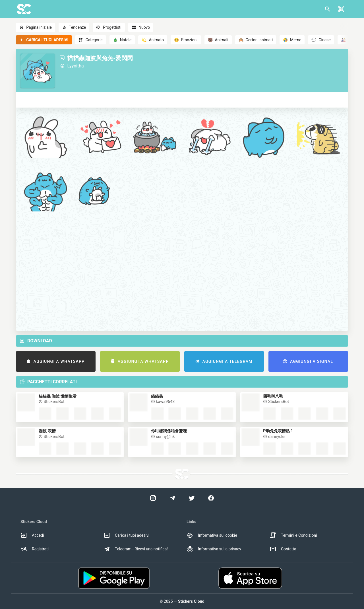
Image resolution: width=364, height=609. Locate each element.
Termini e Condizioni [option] (293, 535)
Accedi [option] (32, 535)
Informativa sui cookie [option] (212, 535)
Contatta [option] (283, 549)
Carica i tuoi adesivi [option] (126, 535)
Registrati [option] (35, 549)
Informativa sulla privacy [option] (214, 549)
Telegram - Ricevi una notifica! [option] (136, 549)
